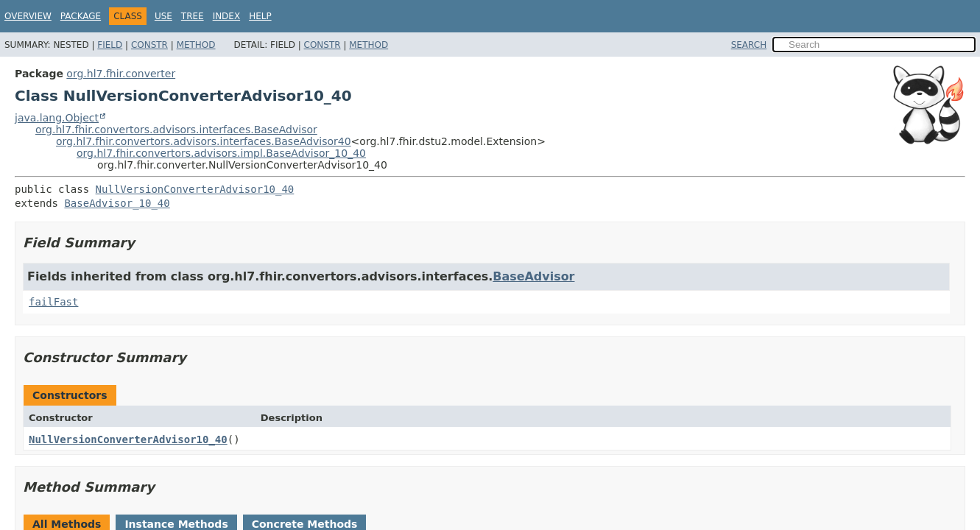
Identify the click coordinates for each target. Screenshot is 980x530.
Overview (28, 16)
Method (196, 45)
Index (227, 16)
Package (81, 16)
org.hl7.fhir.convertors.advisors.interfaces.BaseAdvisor (176, 130)
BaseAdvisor (533, 276)
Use (163, 16)
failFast (53, 302)
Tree (193, 16)
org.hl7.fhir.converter (121, 74)
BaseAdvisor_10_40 (117, 203)
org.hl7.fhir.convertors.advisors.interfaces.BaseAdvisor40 (204, 141)
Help (260, 16)
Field (110, 45)
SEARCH (749, 45)
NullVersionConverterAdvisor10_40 (195, 189)
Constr (149, 45)
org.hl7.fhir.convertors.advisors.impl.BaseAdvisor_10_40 (221, 153)
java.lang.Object (57, 118)
